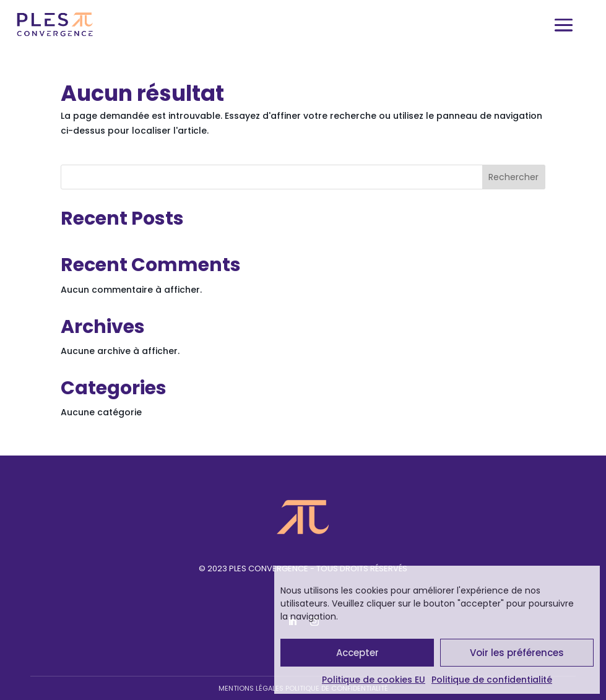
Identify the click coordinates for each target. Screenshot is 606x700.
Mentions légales (251, 688)
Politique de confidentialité (492, 680)
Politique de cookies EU (374, 680)
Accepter (357, 653)
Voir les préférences (517, 653)
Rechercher (513, 177)
